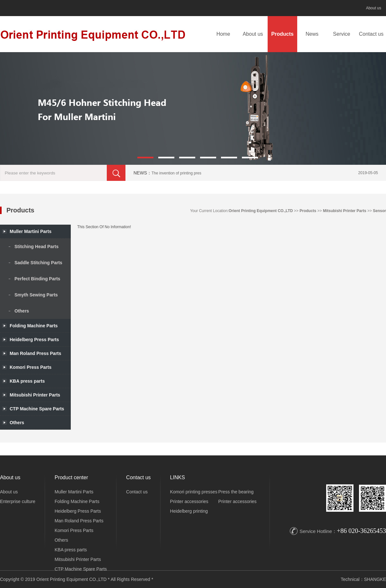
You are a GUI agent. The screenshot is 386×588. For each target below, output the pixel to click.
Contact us (371, 34)
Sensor (379, 211)
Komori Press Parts (74, 530)
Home (223, 34)
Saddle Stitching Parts (38, 263)
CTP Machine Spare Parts (81, 569)
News (312, 34)
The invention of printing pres (176, 173)
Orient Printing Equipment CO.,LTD (261, 211)
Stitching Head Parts (37, 247)
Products (282, 34)
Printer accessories (189, 501)
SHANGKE (375, 579)
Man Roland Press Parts (79, 521)
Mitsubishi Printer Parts (345, 211)
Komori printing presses (194, 492)
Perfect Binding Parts (37, 279)
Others (22, 311)
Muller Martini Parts (74, 492)
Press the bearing (236, 492)
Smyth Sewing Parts (36, 295)
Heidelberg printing (189, 511)
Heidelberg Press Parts (78, 511)
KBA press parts (71, 550)
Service (341, 34)
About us (374, 8)
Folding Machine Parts (34, 326)
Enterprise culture (18, 501)
